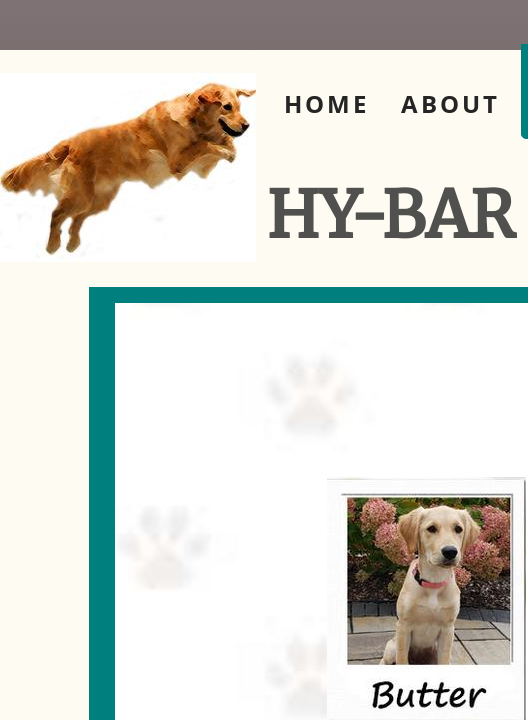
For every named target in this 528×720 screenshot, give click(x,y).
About (450, 103)
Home (326, 103)
